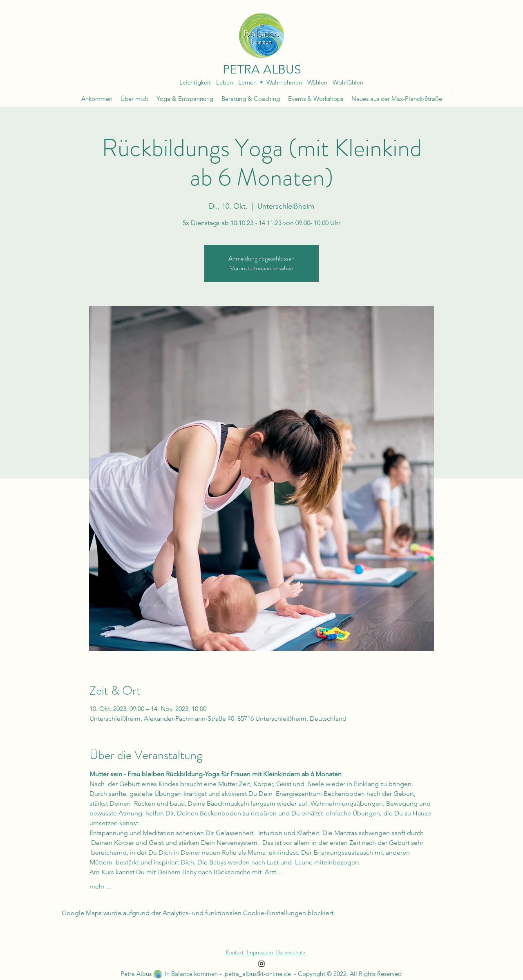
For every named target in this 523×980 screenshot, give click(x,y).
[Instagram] (261, 964)
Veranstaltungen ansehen (262, 268)
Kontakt (235, 952)
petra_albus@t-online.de (258, 974)
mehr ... (100, 886)
